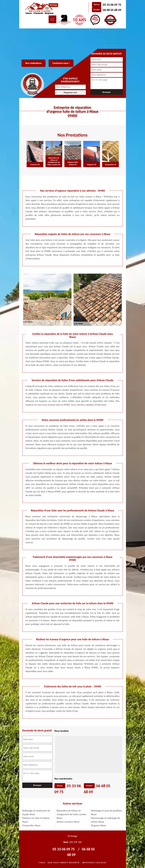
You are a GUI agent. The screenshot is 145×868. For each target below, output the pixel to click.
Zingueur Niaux (99, 825)
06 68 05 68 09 (112, 10)
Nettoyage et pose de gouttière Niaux (107, 812)
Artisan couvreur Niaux (68, 822)
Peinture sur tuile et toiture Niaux (36, 820)
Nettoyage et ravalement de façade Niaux (36, 812)
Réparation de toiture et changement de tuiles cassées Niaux (72, 814)
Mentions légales (94, 863)
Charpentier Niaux (31, 825)
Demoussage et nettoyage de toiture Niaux (106, 820)
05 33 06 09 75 (112, 5)
